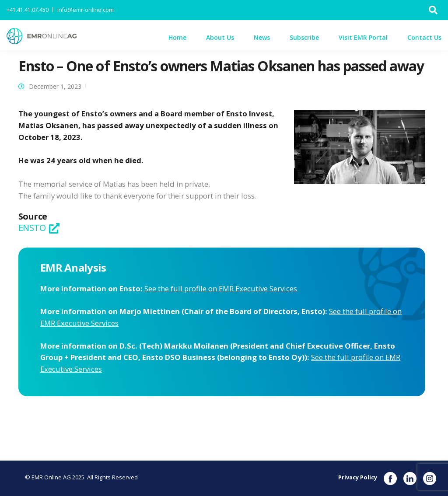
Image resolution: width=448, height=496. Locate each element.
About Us (220, 37)
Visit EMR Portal (363, 37)
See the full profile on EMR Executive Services (221, 288)
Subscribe (304, 37)
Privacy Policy (358, 477)
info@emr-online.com (86, 10)
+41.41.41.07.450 (28, 10)
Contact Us (424, 37)
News (262, 37)
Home (177, 37)
